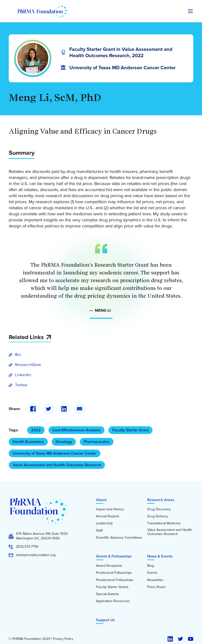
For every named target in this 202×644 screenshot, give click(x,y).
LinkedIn (23, 375)
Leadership (104, 523)
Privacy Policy (63, 639)
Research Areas (161, 500)
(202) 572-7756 (27, 547)
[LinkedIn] (64, 409)
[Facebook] (33, 409)
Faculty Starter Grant (130, 430)
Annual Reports (108, 516)
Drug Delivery (158, 516)
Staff (99, 531)
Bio (18, 354)
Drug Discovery (159, 509)
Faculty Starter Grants (112, 587)
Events (152, 573)
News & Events (160, 556)
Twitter (21, 385)
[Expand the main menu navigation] (190, 11)
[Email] (80, 409)
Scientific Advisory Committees (119, 538)
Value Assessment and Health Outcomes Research (57, 465)
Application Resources (113, 601)
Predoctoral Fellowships (114, 573)
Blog (151, 566)
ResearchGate (28, 365)
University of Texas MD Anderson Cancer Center (55, 453)
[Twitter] (48, 409)
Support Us (105, 620)
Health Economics (28, 442)
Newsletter (155, 580)
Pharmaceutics (97, 442)
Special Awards (107, 594)
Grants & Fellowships (114, 556)
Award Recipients (109, 566)
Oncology (64, 442)
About (101, 500)
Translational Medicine (164, 523)
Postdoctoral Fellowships (115, 580)
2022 (36, 430)
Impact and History (110, 509)
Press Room (156, 587)
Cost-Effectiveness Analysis (77, 430)
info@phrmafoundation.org (36, 555)
